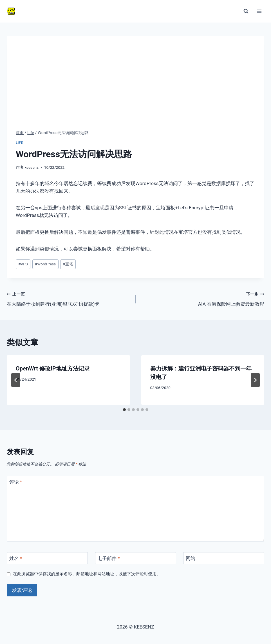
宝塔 (68, 264)
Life (19, 143)
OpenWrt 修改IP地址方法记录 (53, 368)
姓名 (16, 558)
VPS (23, 264)
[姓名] (47, 558)
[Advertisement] (135, 87)
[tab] (124, 410)
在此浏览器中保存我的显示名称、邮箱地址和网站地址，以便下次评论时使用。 (87, 574)
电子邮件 (109, 558)
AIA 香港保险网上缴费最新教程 (202, 298)
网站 (191, 558)
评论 (16, 482)
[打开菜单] (259, 11)
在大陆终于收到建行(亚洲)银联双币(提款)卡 (69, 298)
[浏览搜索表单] (246, 11)
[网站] (224, 558)
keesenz (32, 167)
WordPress (45, 264)
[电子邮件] (136, 558)
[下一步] (255, 380)
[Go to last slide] (16, 380)
